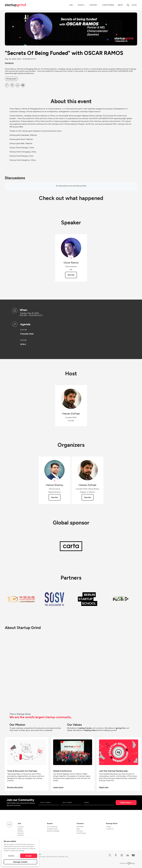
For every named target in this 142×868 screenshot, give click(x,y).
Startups (20, 831)
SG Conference (52, 827)
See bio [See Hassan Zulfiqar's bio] (88, 497)
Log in (134, 5)
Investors (21, 827)
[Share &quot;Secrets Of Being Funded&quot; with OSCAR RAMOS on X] (12, 85)
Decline (11, 856)
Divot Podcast (81, 833)
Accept (29, 856)
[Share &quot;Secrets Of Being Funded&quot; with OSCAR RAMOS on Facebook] (7, 85)
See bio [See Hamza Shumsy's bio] (55, 497)
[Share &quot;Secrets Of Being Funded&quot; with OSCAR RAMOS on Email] (23, 85)
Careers (109, 827)
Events (81, 5)
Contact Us (110, 829)
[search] (128, 5)
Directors (21, 835)
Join (71, 5)
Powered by (127, 863)
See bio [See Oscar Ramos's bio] (71, 275)
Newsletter (80, 827)
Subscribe (125, 803)
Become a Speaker (53, 831)
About (121, 5)
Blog (78, 829)
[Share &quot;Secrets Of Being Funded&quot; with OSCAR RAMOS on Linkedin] (18, 85)
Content (93, 5)
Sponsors (21, 833)
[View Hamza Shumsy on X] (54, 480)
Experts (20, 829)
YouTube (80, 831)
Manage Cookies (20, 862)
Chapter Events (52, 829)
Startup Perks (108, 5)
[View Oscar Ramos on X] (71, 258)
